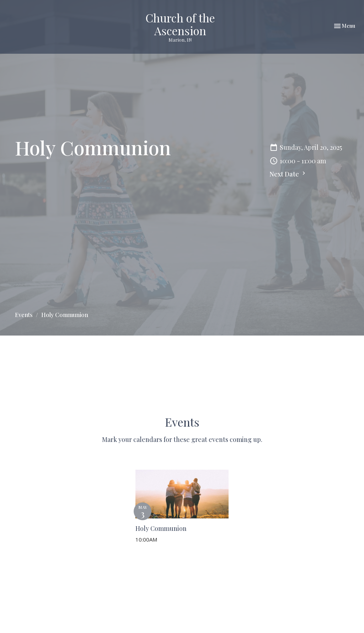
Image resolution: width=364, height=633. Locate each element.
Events (24, 315)
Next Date (288, 174)
